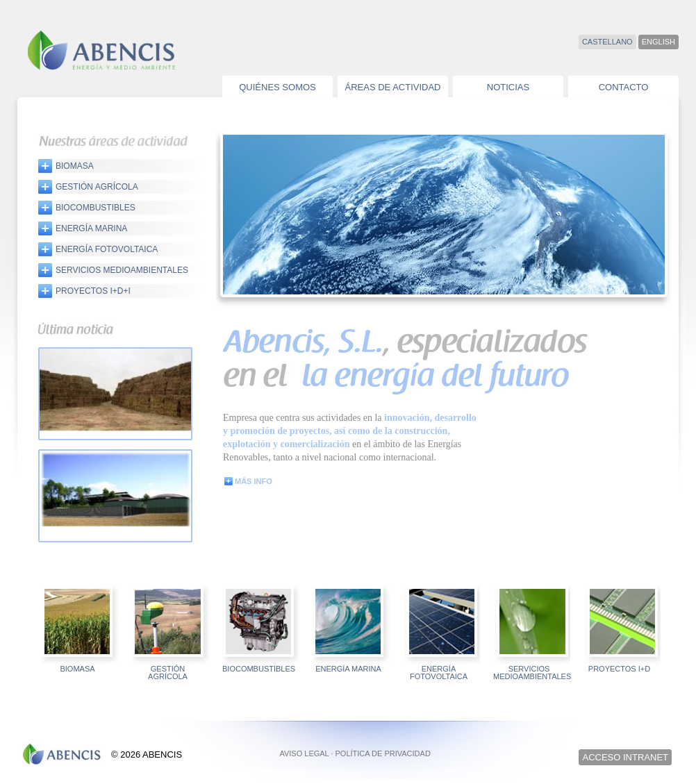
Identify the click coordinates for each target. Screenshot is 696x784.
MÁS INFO (254, 481)
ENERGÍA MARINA (91, 228)
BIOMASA (75, 166)
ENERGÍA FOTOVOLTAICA (107, 249)
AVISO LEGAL (304, 753)
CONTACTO (624, 87)
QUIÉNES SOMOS (277, 87)
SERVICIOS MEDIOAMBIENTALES (122, 270)
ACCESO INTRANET (625, 757)
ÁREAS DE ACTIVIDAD (393, 87)
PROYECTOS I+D (619, 669)
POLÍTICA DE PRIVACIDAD (383, 753)
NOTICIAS (508, 87)
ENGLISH (658, 42)
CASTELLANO (607, 42)
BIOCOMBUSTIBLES (96, 207)
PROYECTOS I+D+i (93, 291)
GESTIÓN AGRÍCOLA (97, 186)
